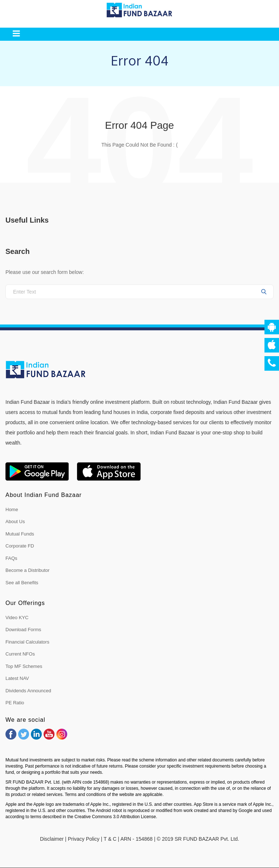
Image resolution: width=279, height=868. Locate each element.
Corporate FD (20, 546)
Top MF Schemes (24, 666)
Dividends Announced (28, 691)
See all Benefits (22, 583)
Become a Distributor (27, 570)
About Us (15, 521)
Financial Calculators (27, 642)
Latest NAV (17, 678)
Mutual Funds (20, 534)
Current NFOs (20, 654)
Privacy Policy (84, 839)
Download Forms (23, 630)
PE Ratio (15, 703)
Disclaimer (52, 839)
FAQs (11, 558)
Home (12, 509)
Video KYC (17, 618)
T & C (110, 839)
